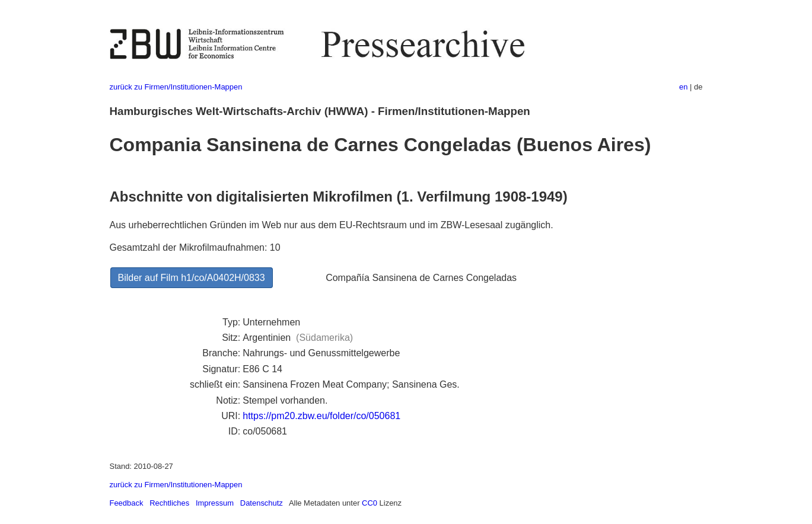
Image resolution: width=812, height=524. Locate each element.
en (683, 87)
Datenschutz (262, 503)
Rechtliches (169, 503)
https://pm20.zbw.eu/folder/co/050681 (321, 416)
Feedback (127, 503)
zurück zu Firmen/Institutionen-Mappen (176, 87)
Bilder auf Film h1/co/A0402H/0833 (192, 278)
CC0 (370, 503)
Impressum (215, 503)
